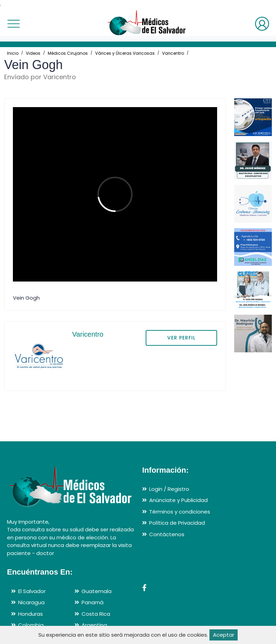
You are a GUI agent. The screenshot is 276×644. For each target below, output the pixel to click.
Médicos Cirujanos (68, 53)
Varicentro (173, 53)
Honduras (30, 614)
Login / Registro (169, 489)
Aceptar (224, 635)
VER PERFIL (181, 338)
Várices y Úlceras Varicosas (125, 53)
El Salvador (32, 591)
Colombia (31, 625)
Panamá (93, 602)
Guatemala (97, 591)
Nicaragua (31, 602)
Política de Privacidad (177, 523)
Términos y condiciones (180, 512)
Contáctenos (167, 534)
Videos (33, 53)
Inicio (13, 53)
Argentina (94, 625)
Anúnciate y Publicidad (178, 500)
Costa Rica (96, 614)
